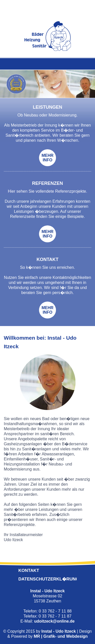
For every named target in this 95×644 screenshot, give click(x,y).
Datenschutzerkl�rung (49, 579)
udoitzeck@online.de (54, 621)
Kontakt (29, 570)
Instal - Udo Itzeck (59, 631)
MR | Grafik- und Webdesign (61, 636)
